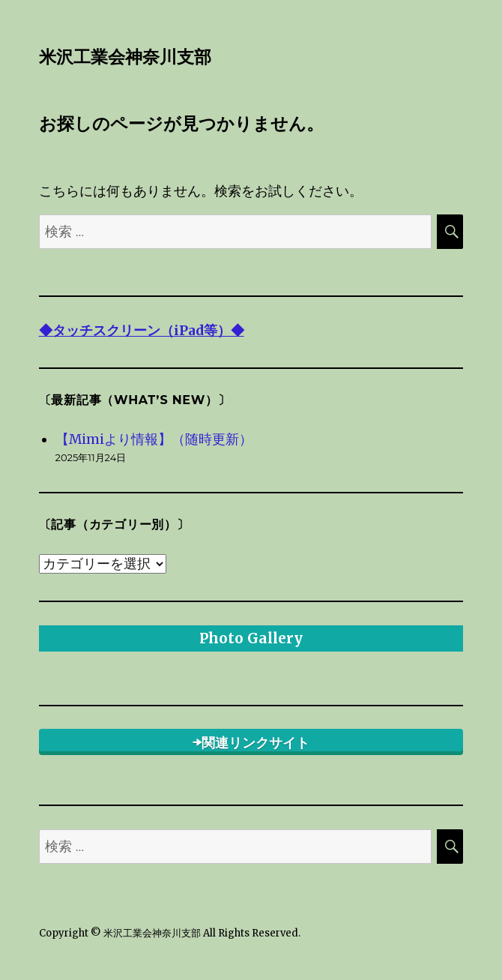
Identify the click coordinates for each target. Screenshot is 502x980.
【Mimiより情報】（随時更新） (154, 439)
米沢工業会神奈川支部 (125, 57)
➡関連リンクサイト (251, 743)
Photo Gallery (251, 638)
